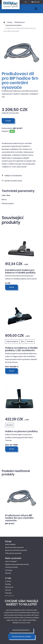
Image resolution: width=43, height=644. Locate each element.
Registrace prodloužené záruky (17, 564)
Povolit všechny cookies (22, 637)
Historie (8, 590)
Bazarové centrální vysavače (16, 550)
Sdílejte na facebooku (12, 176)
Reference (9, 587)
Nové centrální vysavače (14, 547)
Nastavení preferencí (21, 630)
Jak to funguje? (11, 561)
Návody (8, 573)
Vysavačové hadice (14, 25)
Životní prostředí (11, 567)
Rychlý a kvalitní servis (12, 181)
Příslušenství (20, 22)
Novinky (8, 584)
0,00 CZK (35, 2)
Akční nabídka (10, 544)
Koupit (8, 121)
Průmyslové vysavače (13, 553)
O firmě (8, 581)
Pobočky (8, 593)
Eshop (10, 22)
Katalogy (9, 570)
